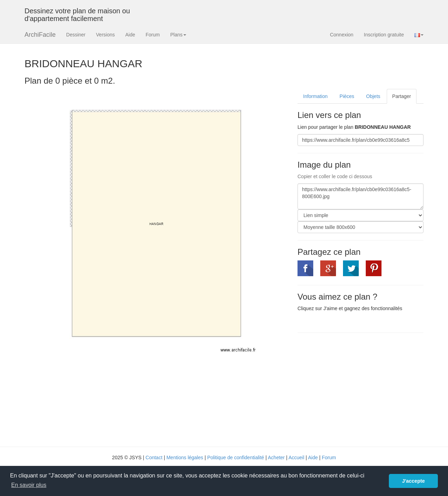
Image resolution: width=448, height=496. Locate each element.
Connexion (342, 35)
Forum (153, 35)
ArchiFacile (40, 35)
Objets (373, 96)
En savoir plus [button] (29, 485)
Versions (105, 35)
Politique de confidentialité (236, 457)
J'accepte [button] (414, 481)
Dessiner (76, 35)
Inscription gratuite (384, 35)
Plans (178, 35)
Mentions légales (185, 457)
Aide (130, 35)
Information (315, 96)
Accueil (296, 457)
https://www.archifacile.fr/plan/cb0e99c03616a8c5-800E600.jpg (360, 196)
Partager (402, 96)
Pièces (347, 96)
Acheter (276, 457)
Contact (154, 457)
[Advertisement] (356, 389)
